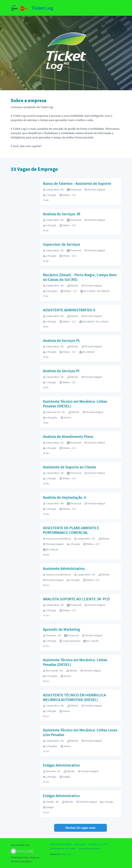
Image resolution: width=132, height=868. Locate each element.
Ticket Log (66, 854)
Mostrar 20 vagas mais (80, 828)
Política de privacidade (61, 844)
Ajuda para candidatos (89, 848)
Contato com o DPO (98, 844)
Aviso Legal (80, 844)
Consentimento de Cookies (63, 848)
